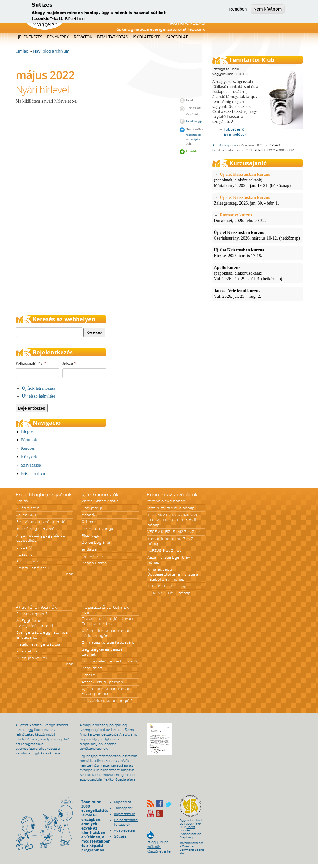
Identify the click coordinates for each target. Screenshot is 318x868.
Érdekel (89, 675)
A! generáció (28, 561)
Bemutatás (92, 668)
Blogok (27, 431)
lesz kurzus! (159, 508)
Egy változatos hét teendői (41, 522)
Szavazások (31, 465)
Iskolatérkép (147, 37)
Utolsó (22, 501)
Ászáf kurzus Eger (164, 557)
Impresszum (125, 814)
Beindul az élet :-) (32, 568)
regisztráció (194, 135)
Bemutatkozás (112, 37)
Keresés (28, 448)
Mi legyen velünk (32, 658)
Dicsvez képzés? (32, 614)
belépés (194, 139)
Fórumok (29, 440)
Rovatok (83, 37)
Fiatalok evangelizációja (38, 644)
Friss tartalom (33, 474)
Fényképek (58, 37)
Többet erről (234, 129)
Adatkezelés (124, 830)
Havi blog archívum (51, 51)
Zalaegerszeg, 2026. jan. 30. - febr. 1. (258, 200)
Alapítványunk (224, 145)
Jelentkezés (30, 37)
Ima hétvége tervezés (37, 529)
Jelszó (70, 364)
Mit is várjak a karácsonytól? (107, 701)
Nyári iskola (27, 651)
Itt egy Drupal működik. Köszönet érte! (159, 844)
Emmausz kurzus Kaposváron (109, 642)
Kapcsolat (177, 37)
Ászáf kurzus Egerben (102, 682)
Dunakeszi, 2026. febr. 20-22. (258, 218)
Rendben (238, 8)
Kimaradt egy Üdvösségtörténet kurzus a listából (173, 574)
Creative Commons (187, 848)
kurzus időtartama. (165, 539)
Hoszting (25, 554)
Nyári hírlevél (42, 89)
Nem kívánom (268, 8)
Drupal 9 (24, 547)
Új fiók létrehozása (39, 388)
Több (69, 574)
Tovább (191, 151)
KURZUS (154, 551)
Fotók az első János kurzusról (110, 661)
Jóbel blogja (194, 121)
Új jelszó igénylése (39, 396)
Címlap (22, 51)
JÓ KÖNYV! (157, 593)
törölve (154, 501)
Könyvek (29, 457)
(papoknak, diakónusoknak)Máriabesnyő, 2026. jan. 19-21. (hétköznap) (258, 180)
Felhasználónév (31, 364)
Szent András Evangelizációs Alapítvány (190, 832)
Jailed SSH (26, 515)
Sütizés (120, 836)
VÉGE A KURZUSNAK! (165, 532)
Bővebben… (77, 17)
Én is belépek (235, 134)
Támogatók (123, 808)
